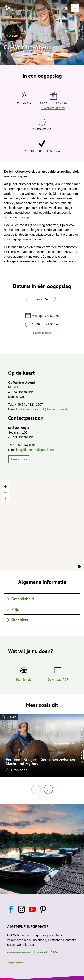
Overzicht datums (53, 108)
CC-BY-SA (82, 755)
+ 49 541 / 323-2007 (29, 405)
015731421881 (25, 445)
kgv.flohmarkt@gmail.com (37, 450)
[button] (19, 459)
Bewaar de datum (42, 333)
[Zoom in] (5, 486)
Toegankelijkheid (15, 963)
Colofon (54, 952)
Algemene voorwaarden (18, 952)
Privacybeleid (40, 952)
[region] (42, 526)
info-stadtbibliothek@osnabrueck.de (44, 409)
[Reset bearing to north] (5, 499)
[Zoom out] (5, 493)
